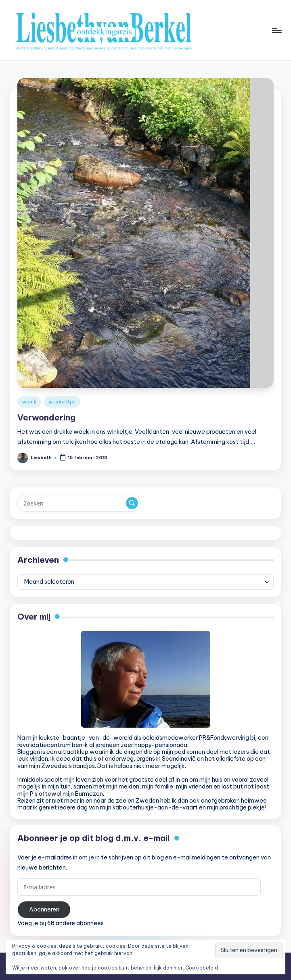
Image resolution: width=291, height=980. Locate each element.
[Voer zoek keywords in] (79, 503)
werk (29, 402)
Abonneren (44, 909)
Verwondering (46, 417)
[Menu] (276, 30)
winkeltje (62, 402)
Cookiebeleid (202, 968)
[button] (132, 503)
